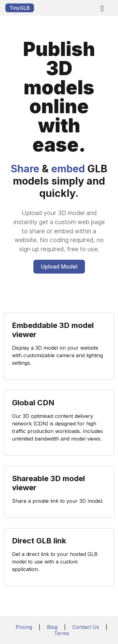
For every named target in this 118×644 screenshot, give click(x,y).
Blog (52, 627)
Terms (62, 633)
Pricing (24, 627)
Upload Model (59, 266)
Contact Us (86, 627)
